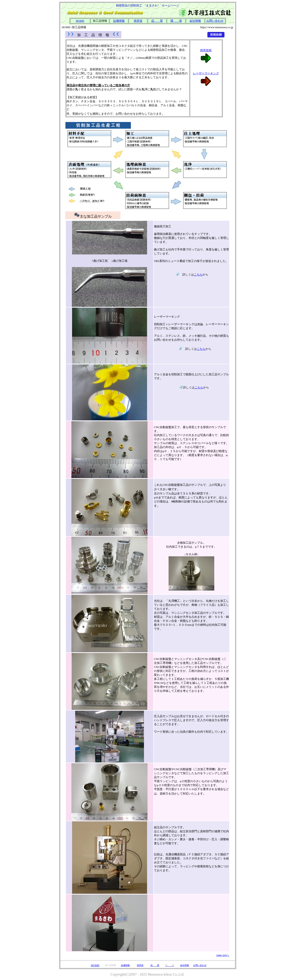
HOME (95, 965)
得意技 (138, 21)
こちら (198, 275)
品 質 (157, 21)
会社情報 (185, 965)
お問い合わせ (215, 21)
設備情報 (119, 21)
